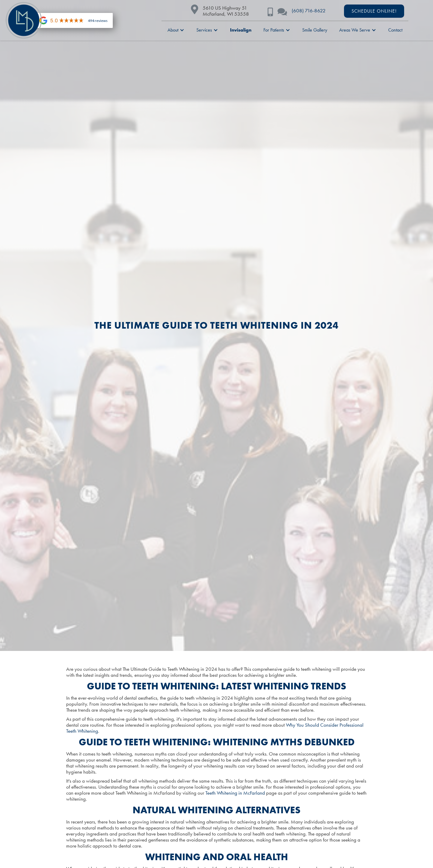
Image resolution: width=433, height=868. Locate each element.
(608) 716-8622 (309, 11)
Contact (395, 30)
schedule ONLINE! (374, 11)
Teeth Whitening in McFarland (235, 793)
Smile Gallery (315, 30)
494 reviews (98, 21)
